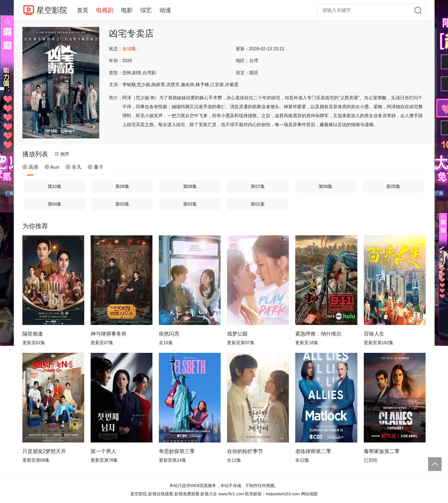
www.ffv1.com (231, 494)
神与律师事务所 (109, 334)
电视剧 (105, 10)
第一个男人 (103, 451)
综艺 (146, 10)
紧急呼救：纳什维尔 (318, 334)
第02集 (190, 204)
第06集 (326, 186)
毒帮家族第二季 (382, 451)
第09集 (122, 186)
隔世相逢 (33, 334)
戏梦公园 (237, 334)
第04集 (55, 204)
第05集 (393, 186)
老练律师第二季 (313, 451)
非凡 (73, 167)
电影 (127, 10)
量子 (96, 167)
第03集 (122, 204)
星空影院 (52, 10)
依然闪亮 (169, 334)
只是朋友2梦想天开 (44, 451)
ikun (52, 167)
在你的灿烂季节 (245, 451)
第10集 (55, 186)
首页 (83, 10)
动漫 (165, 10)
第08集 (190, 186)
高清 (30, 167)
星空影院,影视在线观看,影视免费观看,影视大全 (174, 494)
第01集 (258, 204)
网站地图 (309, 494)
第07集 (258, 186)
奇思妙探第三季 (177, 451)
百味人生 (374, 334)
